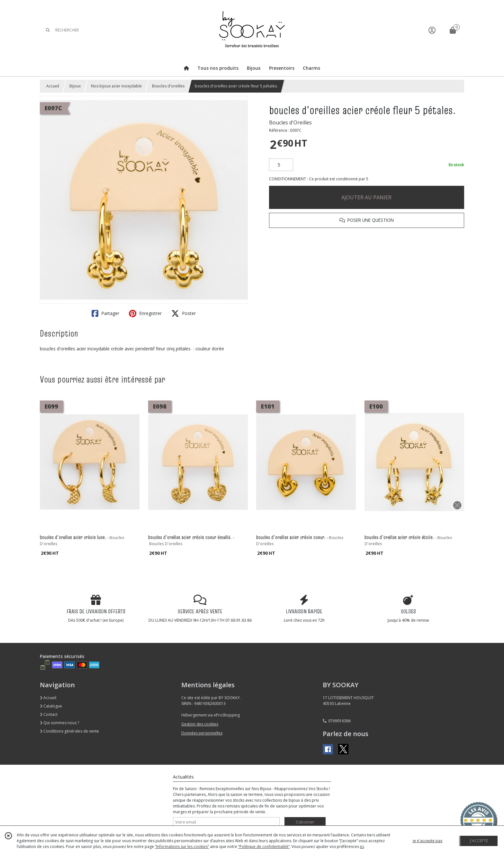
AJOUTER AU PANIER (366, 197)
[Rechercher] (48, 30)
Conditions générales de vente (69, 731)
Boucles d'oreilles (168, 86)
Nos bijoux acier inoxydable (116, 86)
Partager (105, 313)
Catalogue (51, 706)
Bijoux (75, 86)
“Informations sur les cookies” (182, 847)
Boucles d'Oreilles (290, 122)
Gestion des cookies (200, 724)
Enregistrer (145, 313)
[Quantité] (281, 165)
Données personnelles (202, 733)
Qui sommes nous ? (59, 723)
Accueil (53, 86)
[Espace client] (432, 30)
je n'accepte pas (428, 841)
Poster (184, 313)
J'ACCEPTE (479, 841)
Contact (49, 714)
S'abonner (305, 822)
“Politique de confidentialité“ (264, 847)
